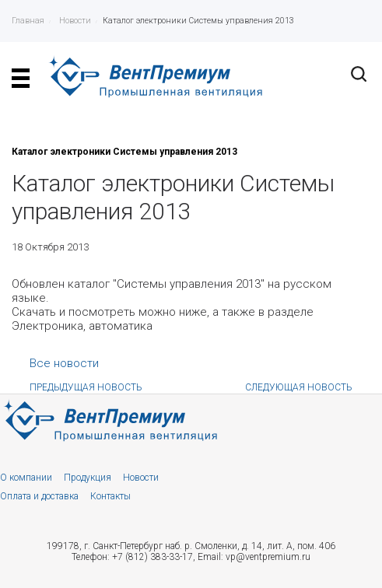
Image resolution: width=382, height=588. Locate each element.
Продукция (88, 478)
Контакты (110, 496)
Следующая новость (299, 387)
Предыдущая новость (86, 387)
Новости (141, 478)
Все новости (64, 363)
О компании (26, 478)
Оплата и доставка (39, 496)
